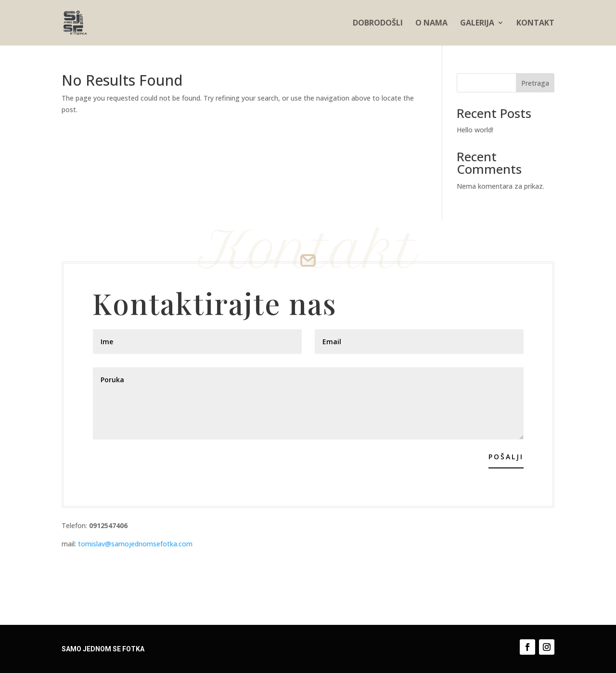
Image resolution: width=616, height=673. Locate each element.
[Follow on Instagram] (547, 647)
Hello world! (475, 130)
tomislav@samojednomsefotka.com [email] (134, 544)
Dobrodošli (378, 24)
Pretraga (535, 83)
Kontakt (535, 24)
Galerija (477, 24)
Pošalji (506, 457)
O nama (431, 24)
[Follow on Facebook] (527, 647)
